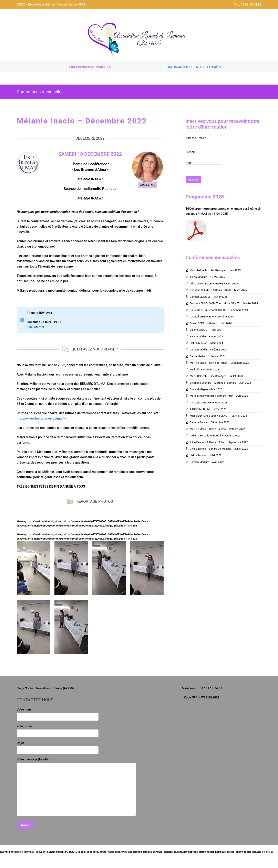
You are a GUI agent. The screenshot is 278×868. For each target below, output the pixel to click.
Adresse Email (196, 138)
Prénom (191, 152)
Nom (189, 163)
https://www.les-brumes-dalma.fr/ (42, 418)
